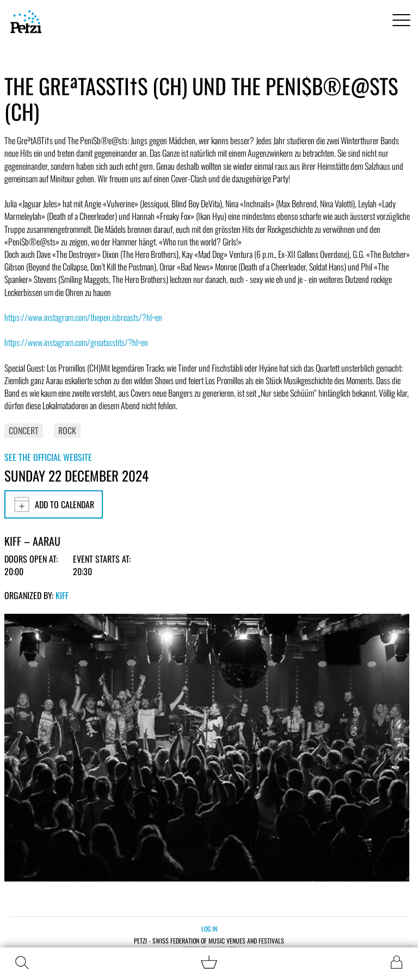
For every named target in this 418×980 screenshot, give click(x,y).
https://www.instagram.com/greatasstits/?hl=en (76, 342)
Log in (209, 929)
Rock (67, 430)
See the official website (48, 457)
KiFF (62, 595)
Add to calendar (54, 504)
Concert (24, 430)
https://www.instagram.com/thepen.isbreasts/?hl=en (83, 317)
